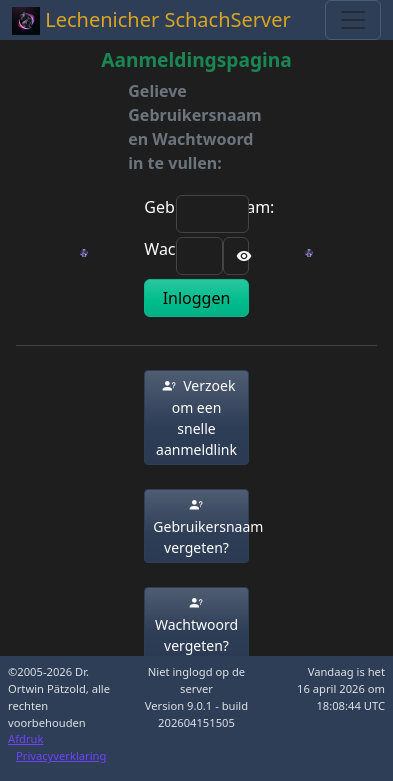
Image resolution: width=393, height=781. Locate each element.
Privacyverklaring (61, 755)
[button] (196, 417)
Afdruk (25, 738)
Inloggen (197, 298)
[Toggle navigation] (353, 20)
